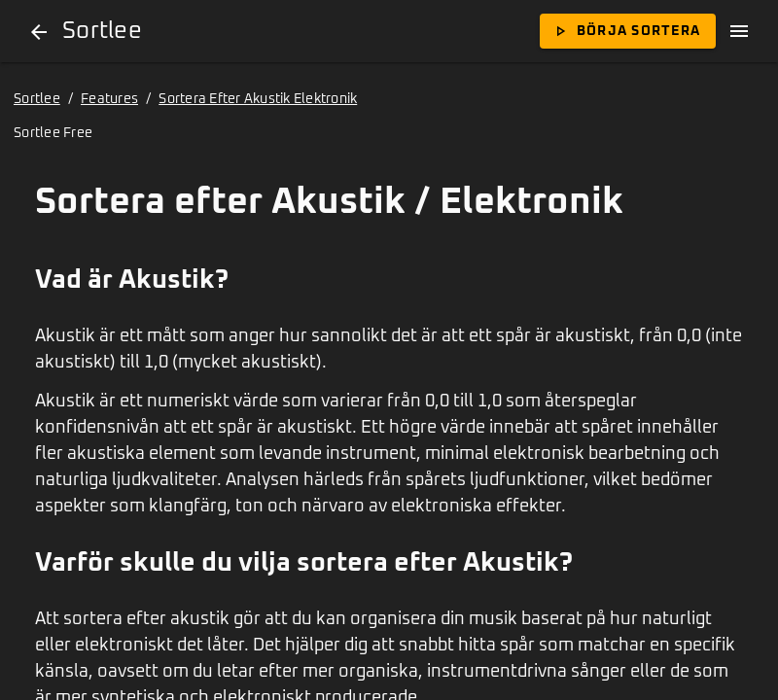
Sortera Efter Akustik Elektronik (258, 99)
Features (109, 99)
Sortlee (37, 99)
